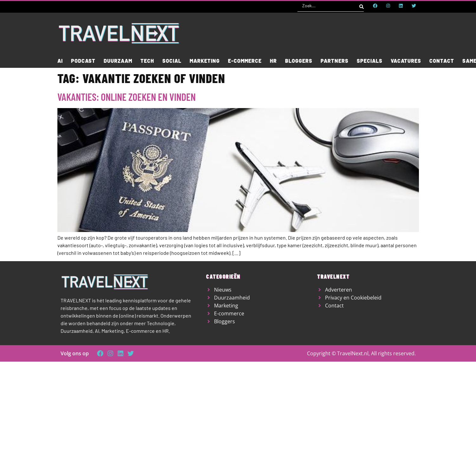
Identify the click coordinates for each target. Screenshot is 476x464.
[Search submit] (362, 6)
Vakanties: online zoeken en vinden (127, 97)
